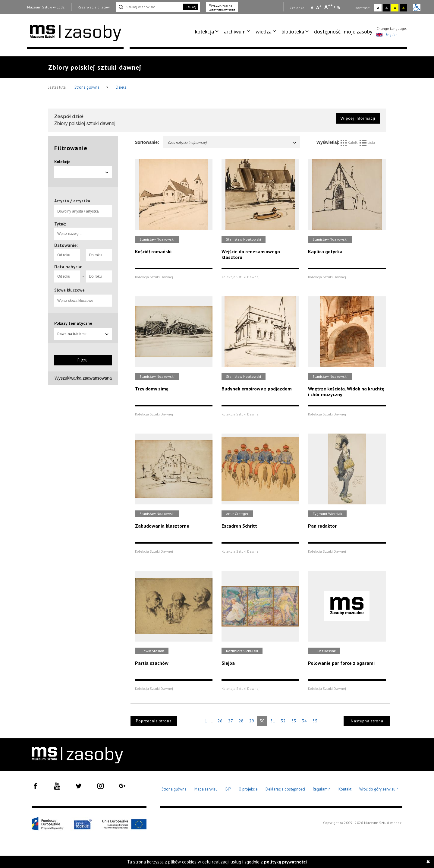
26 (220, 721)
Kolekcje (62, 162)
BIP (228, 789)
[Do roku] (99, 255)
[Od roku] (67, 255)
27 (231, 721)
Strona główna (87, 87)
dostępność (327, 32)
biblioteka (293, 32)
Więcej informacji (358, 118)
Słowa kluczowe (69, 290)
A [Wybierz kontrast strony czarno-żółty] (403, 8)
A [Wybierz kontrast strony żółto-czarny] (395, 8)
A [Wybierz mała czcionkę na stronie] (312, 8)
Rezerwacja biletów (94, 7)
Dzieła (121, 87)
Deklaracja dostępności (285, 789)
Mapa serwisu (206, 789)
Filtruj (83, 360)
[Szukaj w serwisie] (149, 7)
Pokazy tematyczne (73, 323)
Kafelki (350, 143)
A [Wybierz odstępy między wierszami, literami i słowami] (339, 8)
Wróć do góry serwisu (379, 789)
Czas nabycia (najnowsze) (233, 142)
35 (315, 721)
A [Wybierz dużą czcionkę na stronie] (329, 7)
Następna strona (367, 721)
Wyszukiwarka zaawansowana (222, 7)
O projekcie (248, 789)
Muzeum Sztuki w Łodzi (46, 7)
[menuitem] (208, 32)
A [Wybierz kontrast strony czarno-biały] (387, 8)
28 (241, 721)
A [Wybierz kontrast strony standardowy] (378, 8)
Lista (367, 143)
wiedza (264, 32)
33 (294, 721)
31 (273, 721)
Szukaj (191, 7)
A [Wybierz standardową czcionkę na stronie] (319, 7)
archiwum (235, 32)
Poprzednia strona (154, 721)
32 (283, 721)
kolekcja (204, 32)
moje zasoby (358, 32)
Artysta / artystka (72, 201)
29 (252, 721)
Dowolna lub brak (83, 334)
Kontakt (345, 789)
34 (304, 721)
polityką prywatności (285, 862)
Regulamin (322, 789)
